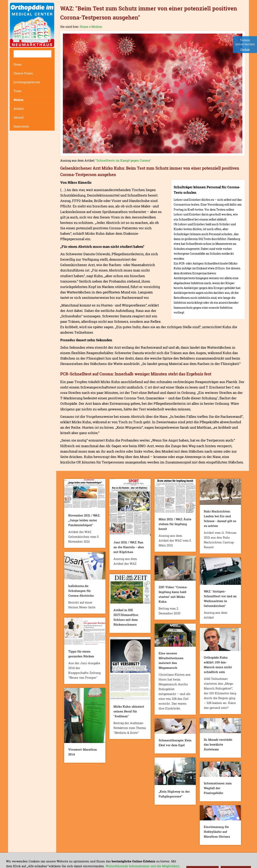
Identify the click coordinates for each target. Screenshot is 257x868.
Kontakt (35, 861)
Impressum (19, 861)
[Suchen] (33, 54)
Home (84, 27)
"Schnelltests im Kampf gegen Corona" (123, 160)
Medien (97, 27)
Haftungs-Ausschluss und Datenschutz (69, 861)
